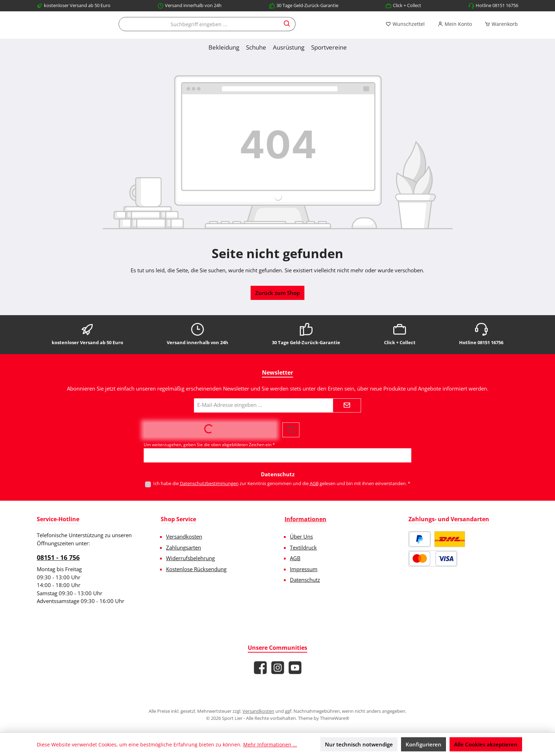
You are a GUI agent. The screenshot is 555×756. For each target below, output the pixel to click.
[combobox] (261, 32)
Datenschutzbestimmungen (209, 483)
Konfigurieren (424, 744)
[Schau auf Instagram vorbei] (278, 668)
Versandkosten (184, 536)
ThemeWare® (335, 718)
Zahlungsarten (184, 547)
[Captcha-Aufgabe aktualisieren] (291, 430)
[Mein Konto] (455, 32)
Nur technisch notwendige (359, 744)
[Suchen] (349, 32)
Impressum (304, 569)
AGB (314, 483)
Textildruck (303, 547)
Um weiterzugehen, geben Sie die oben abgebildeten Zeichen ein (209, 445)
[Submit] (347, 405)
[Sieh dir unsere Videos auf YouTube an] (295, 668)
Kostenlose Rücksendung (196, 569)
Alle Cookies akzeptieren (486, 744)
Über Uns (301, 536)
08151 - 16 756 (58, 557)
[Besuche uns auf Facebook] (260, 668)
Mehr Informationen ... (270, 744)
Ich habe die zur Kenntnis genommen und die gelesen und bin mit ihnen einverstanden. (282, 483)
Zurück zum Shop (277, 308)
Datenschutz (305, 580)
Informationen (305, 519)
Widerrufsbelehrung (190, 558)
